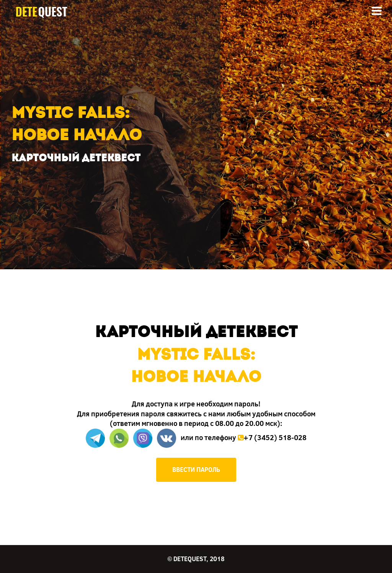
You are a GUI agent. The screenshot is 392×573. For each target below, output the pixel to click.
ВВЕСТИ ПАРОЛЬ (196, 469)
